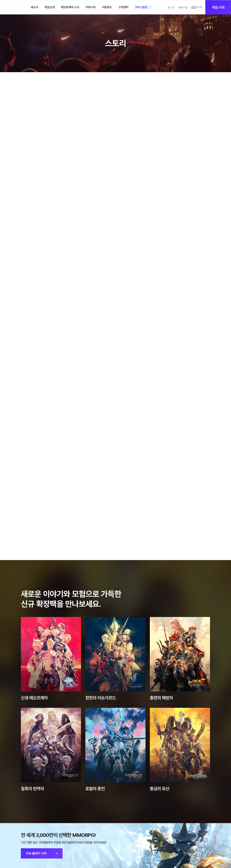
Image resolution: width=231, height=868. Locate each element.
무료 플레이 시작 (36, 853)
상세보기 (51, 654)
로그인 (171, 7)
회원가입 (183, 7)
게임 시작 (218, 7)
